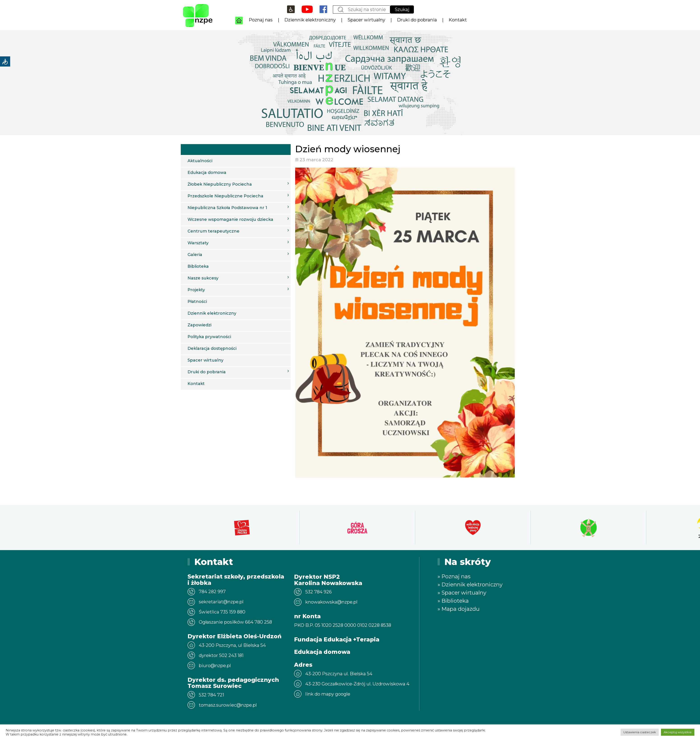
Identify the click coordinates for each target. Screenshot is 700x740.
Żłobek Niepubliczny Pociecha (238, 184)
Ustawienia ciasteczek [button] (640, 732)
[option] (242, 528)
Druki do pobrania (417, 20)
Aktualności (200, 161)
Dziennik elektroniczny (310, 20)
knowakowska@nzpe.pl (331, 602)
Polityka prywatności (209, 337)
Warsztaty (238, 243)
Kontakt (458, 20)
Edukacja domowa (207, 173)
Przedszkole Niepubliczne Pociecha (238, 196)
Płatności (197, 302)
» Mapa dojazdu (459, 609)
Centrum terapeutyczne (238, 231)
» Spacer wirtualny (462, 593)
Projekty (238, 290)
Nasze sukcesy (238, 278)
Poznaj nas (261, 20)
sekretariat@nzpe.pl (221, 602)
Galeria (238, 254)
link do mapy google (328, 694)
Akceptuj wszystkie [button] (678, 732)
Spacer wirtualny (366, 20)
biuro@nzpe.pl (215, 666)
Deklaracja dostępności (212, 348)
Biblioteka (198, 266)
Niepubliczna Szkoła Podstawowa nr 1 (238, 207)
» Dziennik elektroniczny (470, 584)
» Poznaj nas (454, 576)
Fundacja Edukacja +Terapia (337, 639)
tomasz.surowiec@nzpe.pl (228, 705)
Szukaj (402, 9)
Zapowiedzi (199, 325)
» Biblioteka (453, 601)
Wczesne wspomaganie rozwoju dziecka (238, 219)
